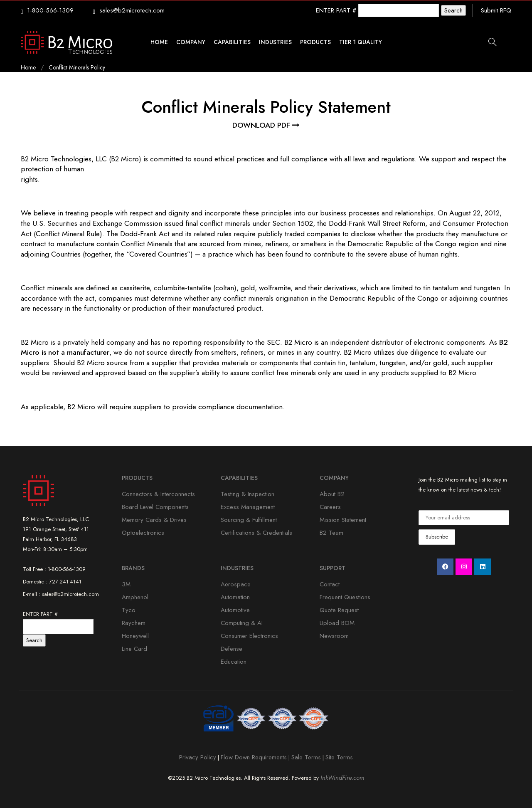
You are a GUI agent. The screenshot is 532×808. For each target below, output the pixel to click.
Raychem (134, 623)
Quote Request (339, 610)
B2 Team (331, 533)
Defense (232, 649)
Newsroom (334, 636)
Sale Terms (306, 757)
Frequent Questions (345, 597)
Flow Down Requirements (254, 757)
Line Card (134, 649)
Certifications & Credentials (256, 533)
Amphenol (135, 597)
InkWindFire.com (342, 778)
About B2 (332, 494)
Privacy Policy (198, 757)
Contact (330, 584)
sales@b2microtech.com (132, 10)
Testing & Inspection (248, 494)
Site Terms (339, 757)
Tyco (129, 610)
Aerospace (236, 584)
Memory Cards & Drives (154, 520)
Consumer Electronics (249, 636)
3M (126, 584)
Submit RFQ (496, 10)
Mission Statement (343, 520)
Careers (330, 507)
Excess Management (248, 507)
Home (28, 67)
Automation (235, 597)
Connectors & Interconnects (158, 494)
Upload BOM (337, 623)
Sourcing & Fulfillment (249, 520)
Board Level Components (155, 507)
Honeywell (135, 636)
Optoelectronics (143, 533)
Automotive (235, 610)
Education (234, 662)
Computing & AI (242, 623)
